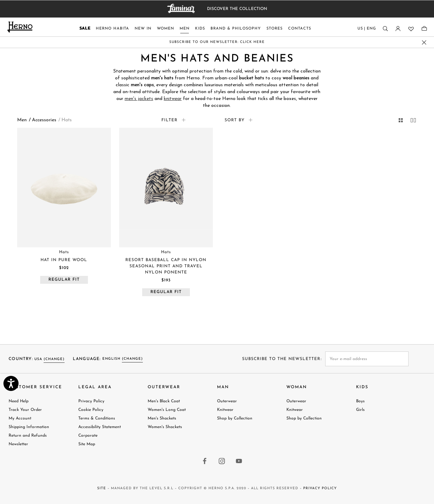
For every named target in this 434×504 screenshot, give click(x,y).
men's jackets (139, 99)
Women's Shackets (165, 427)
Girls (360, 410)
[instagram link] (222, 462)
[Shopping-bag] (424, 29)
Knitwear (225, 410)
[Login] (398, 29)
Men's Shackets (162, 418)
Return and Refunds (28, 436)
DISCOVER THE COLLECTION (237, 9)
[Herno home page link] (20, 27)
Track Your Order (25, 410)
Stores (275, 29)
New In (143, 29)
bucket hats (252, 78)
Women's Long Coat (167, 410)
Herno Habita (112, 29)
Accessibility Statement (100, 427)
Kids (200, 29)
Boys (360, 401)
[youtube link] (239, 462)
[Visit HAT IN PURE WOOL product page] (64, 188)
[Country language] (367, 30)
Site (102, 488)
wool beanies (296, 78)
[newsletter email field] (367, 359)
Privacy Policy (91, 401)
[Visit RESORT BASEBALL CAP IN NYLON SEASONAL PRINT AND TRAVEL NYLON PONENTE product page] (166, 188)
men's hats (162, 78)
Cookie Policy (91, 410)
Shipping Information (29, 427)
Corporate (88, 436)
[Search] (385, 29)
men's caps (142, 85)
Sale (85, 29)
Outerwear (227, 401)
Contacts (300, 29)
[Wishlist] (410, 29)
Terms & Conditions (97, 418)
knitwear (173, 99)
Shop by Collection (235, 418)
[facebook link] (205, 462)
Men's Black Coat (164, 401)
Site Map (87, 444)
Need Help (19, 401)
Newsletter (18, 444)
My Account (20, 418)
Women (165, 29)
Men (185, 29)
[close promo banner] (424, 42)
